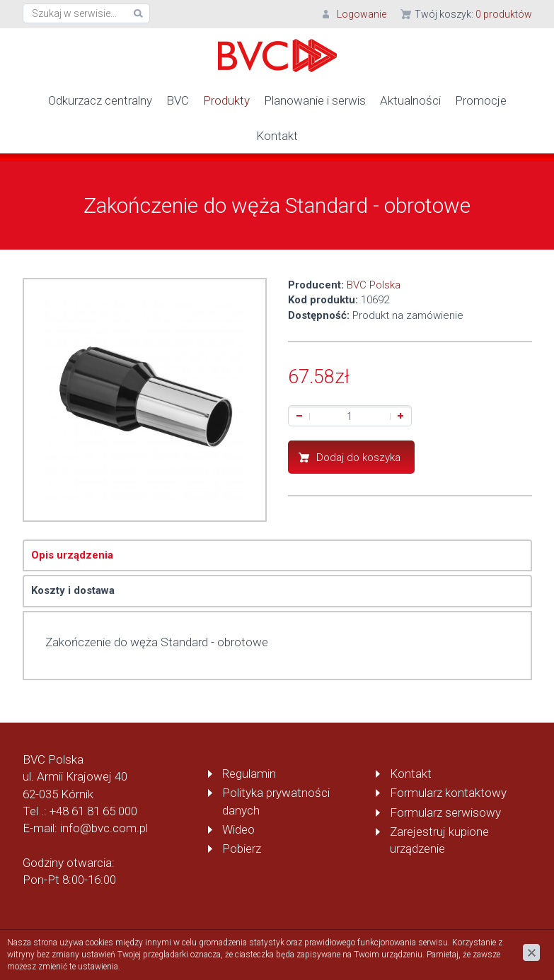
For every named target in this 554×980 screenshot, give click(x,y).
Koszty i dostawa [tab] (73, 590)
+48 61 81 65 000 (93, 811)
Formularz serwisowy (445, 812)
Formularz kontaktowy (448, 793)
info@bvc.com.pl (104, 828)
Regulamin (249, 774)
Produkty (226, 100)
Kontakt (277, 136)
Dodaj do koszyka (358, 457)
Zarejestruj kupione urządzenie (439, 840)
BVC (178, 100)
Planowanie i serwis (315, 100)
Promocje (481, 100)
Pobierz (242, 848)
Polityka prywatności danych (276, 801)
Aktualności (410, 100)
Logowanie (362, 14)
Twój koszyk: (473, 14)
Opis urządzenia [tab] (72, 555)
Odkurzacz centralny (100, 100)
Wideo (238, 829)
